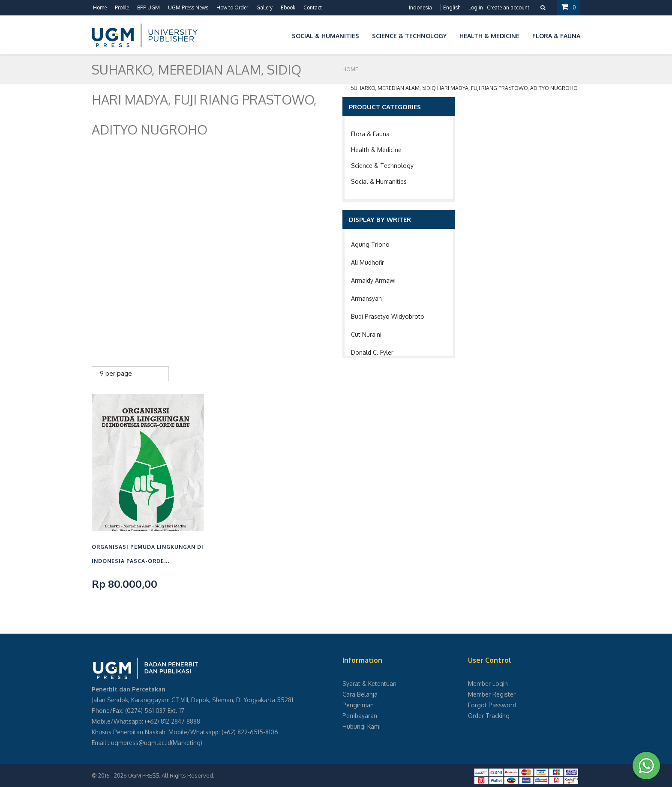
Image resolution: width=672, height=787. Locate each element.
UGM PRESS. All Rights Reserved (171, 775)
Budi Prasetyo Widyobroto (388, 316)
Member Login (488, 684)
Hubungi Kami (361, 726)
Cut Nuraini (366, 334)
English (452, 7)
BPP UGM (148, 7)
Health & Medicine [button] (489, 36)
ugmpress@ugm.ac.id (141, 743)
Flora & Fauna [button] (556, 36)
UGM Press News (188, 7)
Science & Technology (382, 166)
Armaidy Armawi (373, 280)
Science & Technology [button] (409, 36)
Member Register (492, 694)
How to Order (232, 7)
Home (100, 7)
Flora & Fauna (370, 134)
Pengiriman (358, 705)
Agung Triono (370, 244)
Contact (313, 7)
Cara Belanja (360, 694)
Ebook (288, 7)
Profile (122, 7)
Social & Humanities (379, 181)
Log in (476, 7)
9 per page (116, 373)
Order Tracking (489, 716)
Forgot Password (492, 705)
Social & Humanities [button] (325, 36)
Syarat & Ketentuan (369, 684)
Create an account (508, 7)
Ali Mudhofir (367, 262)
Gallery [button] (264, 7)
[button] (279, 34)
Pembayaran (360, 716)
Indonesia (420, 7)
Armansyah (366, 298)
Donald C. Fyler (372, 352)
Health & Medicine (376, 150)
